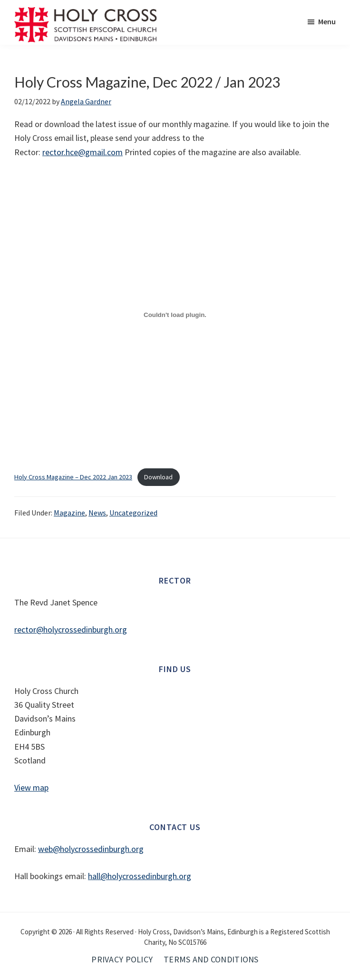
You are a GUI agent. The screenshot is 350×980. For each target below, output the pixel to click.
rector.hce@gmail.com (83, 152)
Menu (327, 21)
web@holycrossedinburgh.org (91, 849)
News (97, 513)
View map (31, 787)
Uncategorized (133, 513)
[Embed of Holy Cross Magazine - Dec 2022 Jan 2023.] (175, 315)
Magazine (69, 513)
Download (158, 477)
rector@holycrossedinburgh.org (71, 629)
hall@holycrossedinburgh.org (140, 876)
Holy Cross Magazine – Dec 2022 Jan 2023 (73, 477)
